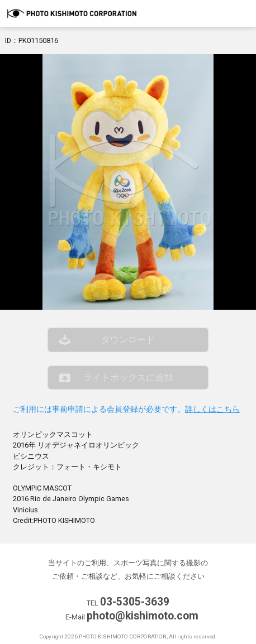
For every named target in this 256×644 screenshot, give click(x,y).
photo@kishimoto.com (143, 616)
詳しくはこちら (212, 409)
